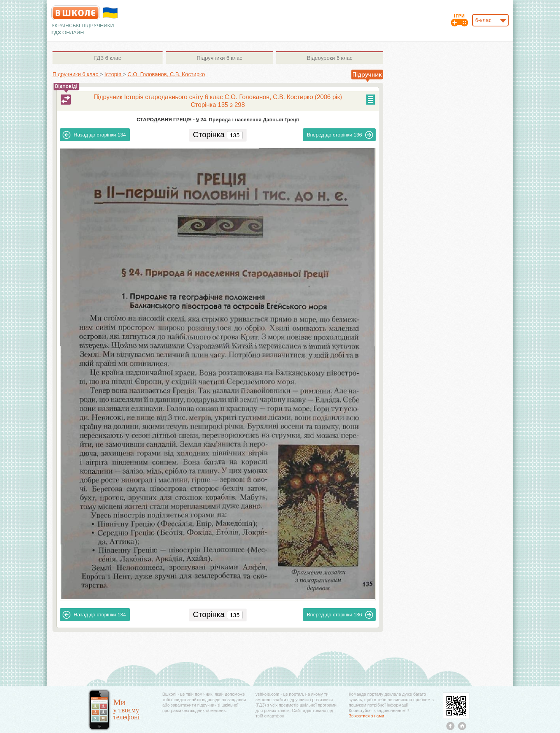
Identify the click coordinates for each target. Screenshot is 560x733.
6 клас (108, 58)
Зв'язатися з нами (367, 716)
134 (94, 135)
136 (340, 135)
